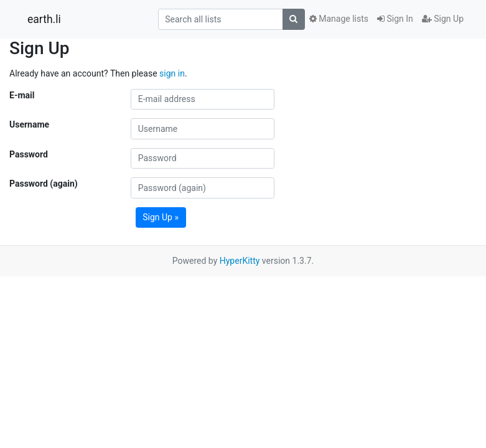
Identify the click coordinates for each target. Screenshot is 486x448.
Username (29, 124)
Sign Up (443, 19)
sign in (172, 73)
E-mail (22, 95)
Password (29, 154)
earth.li (44, 19)
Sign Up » (161, 217)
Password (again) (44, 184)
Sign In (395, 19)
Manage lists (339, 19)
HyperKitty (240, 261)
